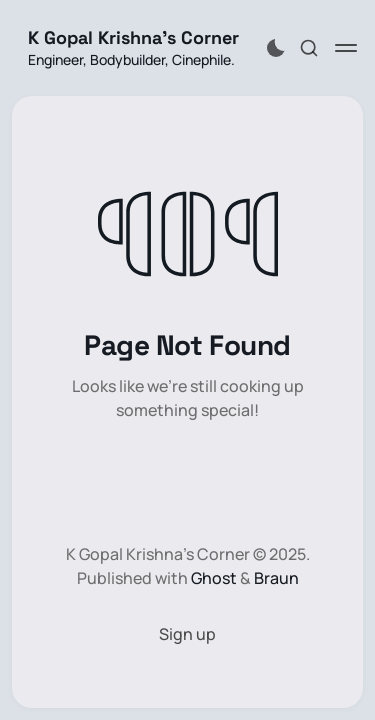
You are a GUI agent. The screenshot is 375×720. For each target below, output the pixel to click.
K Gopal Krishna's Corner (133, 37)
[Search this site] (309, 48)
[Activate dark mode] (276, 48)
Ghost (214, 578)
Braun (276, 578)
